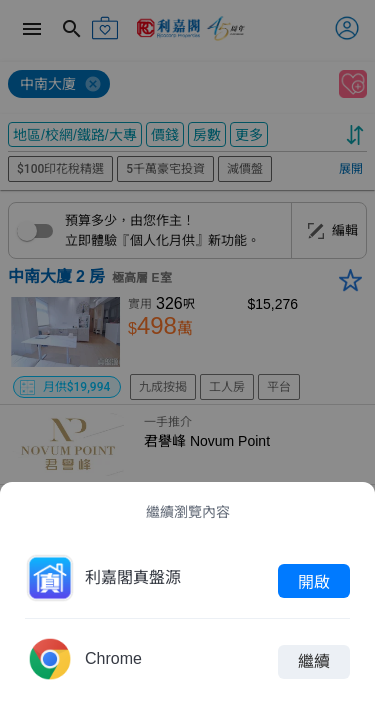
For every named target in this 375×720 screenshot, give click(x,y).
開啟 (314, 581)
